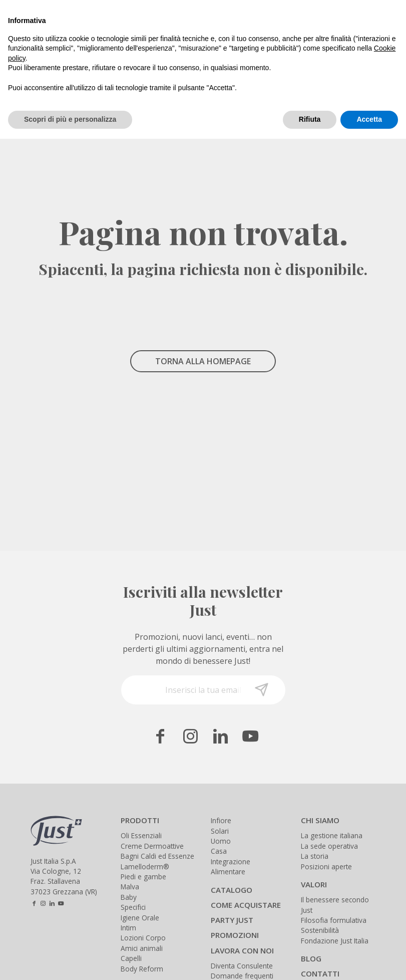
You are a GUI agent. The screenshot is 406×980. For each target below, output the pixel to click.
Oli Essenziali (141, 835)
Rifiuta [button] (310, 119)
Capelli (131, 958)
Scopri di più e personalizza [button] (70, 119)
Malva (130, 887)
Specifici (133, 907)
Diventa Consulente (242, 966)
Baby (129, 897)
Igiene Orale (140, 918)
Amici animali (142, 948)
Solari (220, 831)
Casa (219, 851)
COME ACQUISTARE (246, 905)
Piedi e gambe (143, 877)
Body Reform (142, 969)
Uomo (221, 841)
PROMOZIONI (235, 935)
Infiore (221, 820)
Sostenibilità (320, 930)
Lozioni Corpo (143, 938)
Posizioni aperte (326, 867)
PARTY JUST (232, 920)
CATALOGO (232, 890)
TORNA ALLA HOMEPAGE (203, 361)
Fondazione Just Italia (335, 941)
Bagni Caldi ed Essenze (157, 856)
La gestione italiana (332, 835)
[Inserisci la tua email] (203, 690)
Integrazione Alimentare (231, 867)
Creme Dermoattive (152, 846)
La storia (315, 856)
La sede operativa (329, 846)
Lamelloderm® (145, 867)
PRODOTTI (140, 820)
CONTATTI (320, 973)
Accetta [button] (369, 119)
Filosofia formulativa (334, 920)
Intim (128, 928)
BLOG (311, 958)
